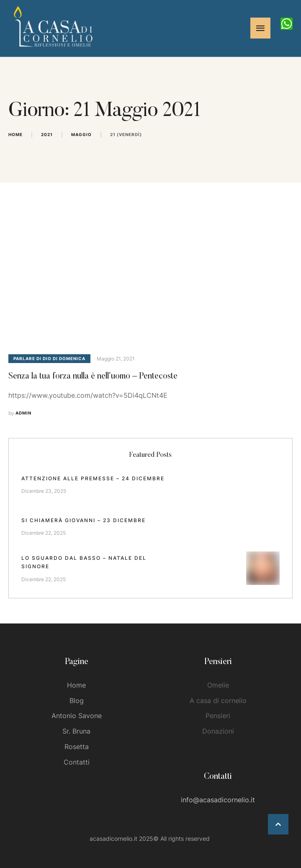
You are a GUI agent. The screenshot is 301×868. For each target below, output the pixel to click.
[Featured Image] (150, 275)
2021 (47, 134)
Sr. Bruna (76, 731)
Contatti (77, 762)
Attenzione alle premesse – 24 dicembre (93, 478)
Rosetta (77, 747)
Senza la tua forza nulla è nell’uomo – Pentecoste (93, 376)
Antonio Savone (77, 716)
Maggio (81, 134)
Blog (77, 701)
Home (15, 134)
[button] (278, 824)
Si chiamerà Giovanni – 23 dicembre (84, 520)
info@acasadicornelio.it (218, 800)
